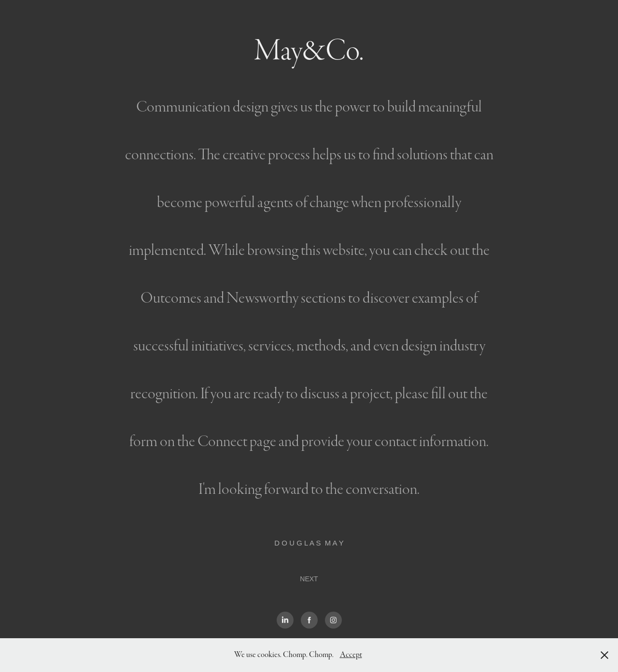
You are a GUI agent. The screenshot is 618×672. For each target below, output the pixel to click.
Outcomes (171, 298)
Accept (351, 655)
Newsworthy (262, 298)
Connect (222, 441)
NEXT (309, 579)
